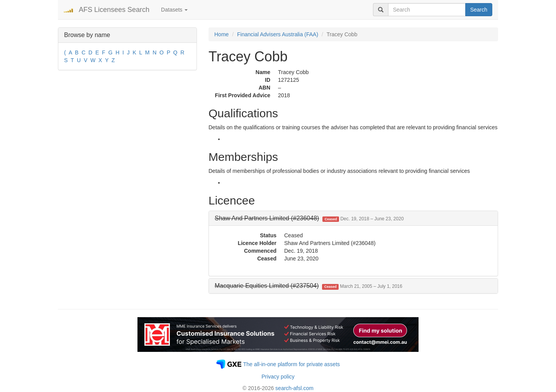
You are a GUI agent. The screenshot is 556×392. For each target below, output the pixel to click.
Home (221, 34)
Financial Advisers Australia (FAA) (278, 34)
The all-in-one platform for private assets (292, 364)
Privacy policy (278, 377)
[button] (309, 218)
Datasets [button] (174, 10)
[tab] (353, 218)
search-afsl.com (294, 388)
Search (479, 10)
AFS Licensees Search (114, 10)
